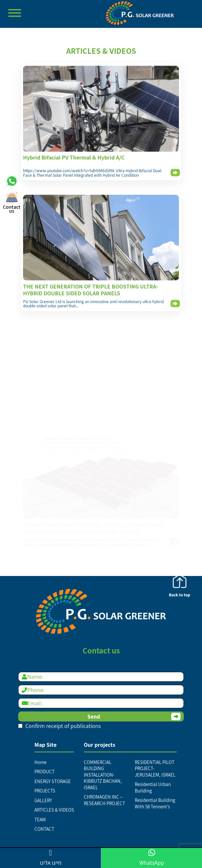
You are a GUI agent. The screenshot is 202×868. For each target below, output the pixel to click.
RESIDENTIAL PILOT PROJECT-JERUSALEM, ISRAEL (155, 768)
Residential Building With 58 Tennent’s (155, 803)
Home (40, 762)
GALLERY (43, 800)
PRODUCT (44, 772)
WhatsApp (152, 858)
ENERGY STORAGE (53, 781)
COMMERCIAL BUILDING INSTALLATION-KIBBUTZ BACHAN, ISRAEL (103, 775)
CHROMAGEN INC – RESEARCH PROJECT (104, 800)
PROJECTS (45, 791)
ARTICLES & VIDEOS (54, 810)
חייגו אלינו (51, 858)
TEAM (40, 820)
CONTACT (44, 829)
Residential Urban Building (153, 787)
